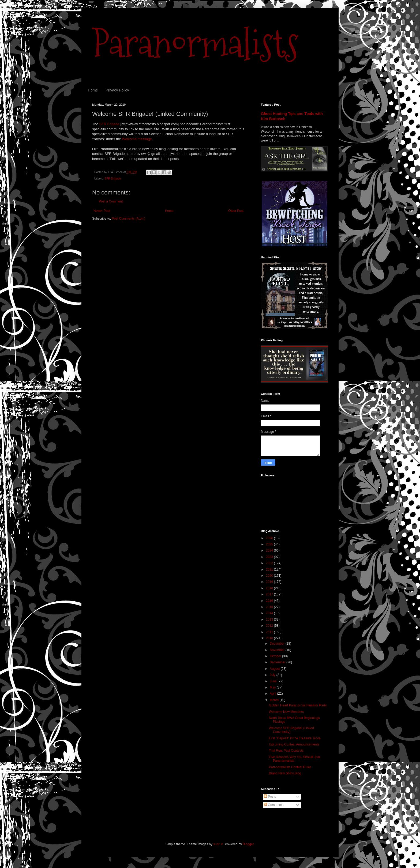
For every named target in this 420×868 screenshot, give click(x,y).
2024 (270, 550)
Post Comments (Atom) (128, 219)
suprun (218, 844)
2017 (270, 594)
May (273, 687)
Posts (270, 797)
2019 (270, 582)
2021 (270, 569)
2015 (270, 607)
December (278, 644)
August (275, 669)
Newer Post (102, 211)
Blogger (248, 844)
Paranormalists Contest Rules (290, 767)
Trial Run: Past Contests (286, 751)
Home (93, 90)
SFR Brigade (109, 124)
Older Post (236, 211)
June (274, 681)
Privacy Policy (117, 90)
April (273, 694)
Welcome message (137, 139)
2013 (270, 620)
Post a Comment (111, 201)
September (278, 662)
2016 (270, 601)
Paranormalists (195, 43)
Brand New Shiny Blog (285, 773)
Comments (274, 805)
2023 (270, 557)
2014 (270, 613)
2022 (270, 563)
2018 (270, 588)
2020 (270, 576)
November (278, 650)
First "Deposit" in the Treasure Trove (295, 738)
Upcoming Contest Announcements (294, 744)
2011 (270, 632)
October (276, 656)
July (273, 675)
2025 (270, 544)
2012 (270, 626)
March (275, 700)
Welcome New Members (286, 712)
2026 (270, 538)
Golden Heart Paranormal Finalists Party (298, 705)
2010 (270, 638)
